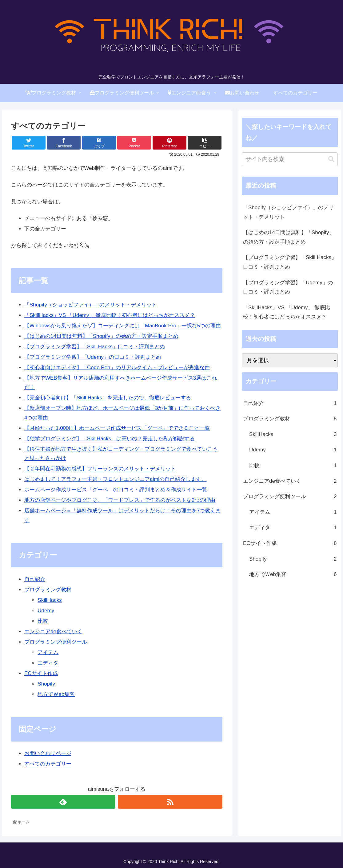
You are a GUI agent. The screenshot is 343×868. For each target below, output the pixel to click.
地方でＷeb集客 (56, 694)
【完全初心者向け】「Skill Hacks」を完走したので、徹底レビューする (108, 398)
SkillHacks (50, 600)
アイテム (48, 652)
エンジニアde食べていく (53, 632)
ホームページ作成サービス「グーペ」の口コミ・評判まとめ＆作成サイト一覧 (116, 490)
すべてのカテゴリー (48, 764)
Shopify (46, 684)
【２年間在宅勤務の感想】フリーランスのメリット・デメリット (100, 469)
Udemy (46, 611)
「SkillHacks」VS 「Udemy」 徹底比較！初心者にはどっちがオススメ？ (110, 315)
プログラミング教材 (48, 590)
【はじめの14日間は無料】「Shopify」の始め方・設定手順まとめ (101, 336)
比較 (43, 621)
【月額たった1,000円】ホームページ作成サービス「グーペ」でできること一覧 (117, 428)
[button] (331, 159)
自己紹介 (35, 579)
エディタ (48, 663)
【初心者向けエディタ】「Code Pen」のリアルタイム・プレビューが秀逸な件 (117, 368)
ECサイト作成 (41, 673)
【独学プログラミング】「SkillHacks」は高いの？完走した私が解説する (110, 439)
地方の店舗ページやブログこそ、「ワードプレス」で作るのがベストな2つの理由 (120, 500)
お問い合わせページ (48, 753)
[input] (290, 159)
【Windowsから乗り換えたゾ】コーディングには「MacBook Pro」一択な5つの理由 (123, 326)
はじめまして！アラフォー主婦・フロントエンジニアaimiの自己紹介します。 (115, 479)
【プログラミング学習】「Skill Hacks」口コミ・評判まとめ (95, 347)
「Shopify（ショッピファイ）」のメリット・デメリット (91, 305)
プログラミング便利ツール (56, 642)
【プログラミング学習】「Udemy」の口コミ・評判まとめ (93, 357)
